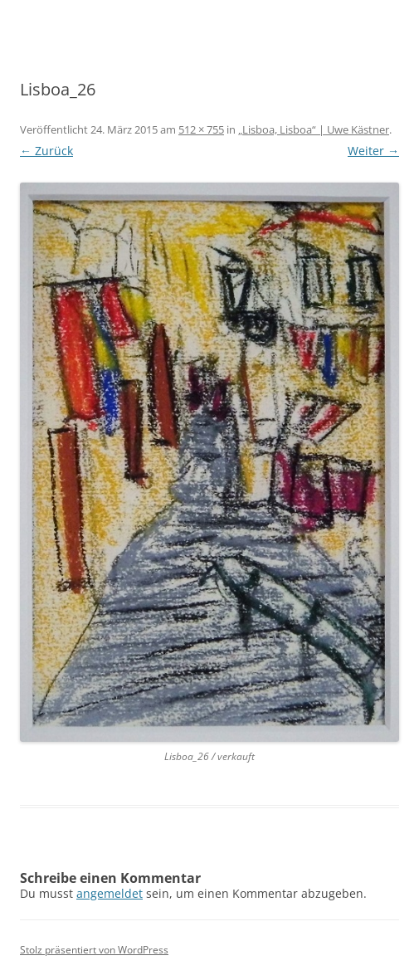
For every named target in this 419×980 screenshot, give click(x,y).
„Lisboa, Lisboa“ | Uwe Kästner (314, 129)
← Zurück (46, 151)
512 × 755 (201, 129)
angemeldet (110, 893)
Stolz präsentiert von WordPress (94, 950)
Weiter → (373, 151)
